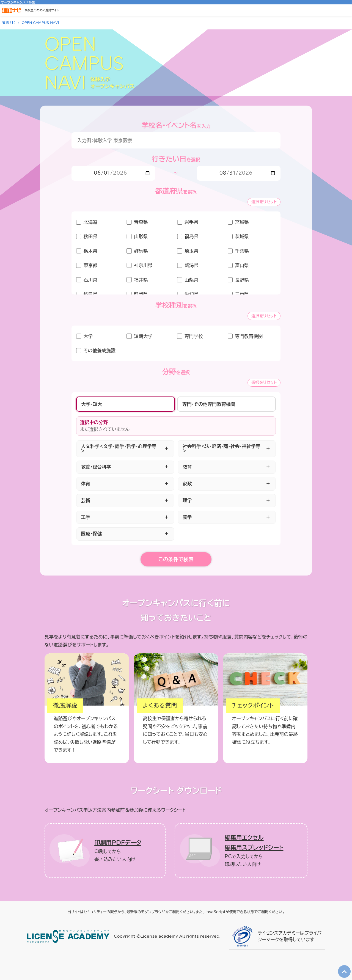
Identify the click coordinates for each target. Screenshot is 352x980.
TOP (343, 967)
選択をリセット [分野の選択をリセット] (264, 382)
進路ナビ (9, 23)
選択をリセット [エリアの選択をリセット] (264, 202)
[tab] (126, 404)
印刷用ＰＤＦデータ (118, 843)
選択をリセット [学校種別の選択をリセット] (264, 316)
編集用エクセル (244, 838)
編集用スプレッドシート (254, 848)
